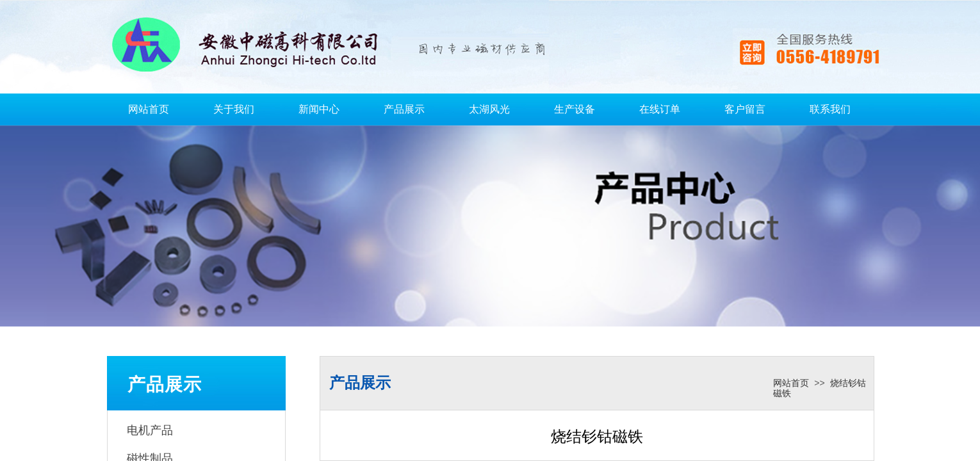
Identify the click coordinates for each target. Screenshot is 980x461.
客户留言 (745, 109)
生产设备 (575, 109)
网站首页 (149, 109)
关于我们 (234, 109)
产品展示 (404, 109)
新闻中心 (319, 109)
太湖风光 (489, 109)
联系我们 (830, 109)
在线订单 (660, 109)
